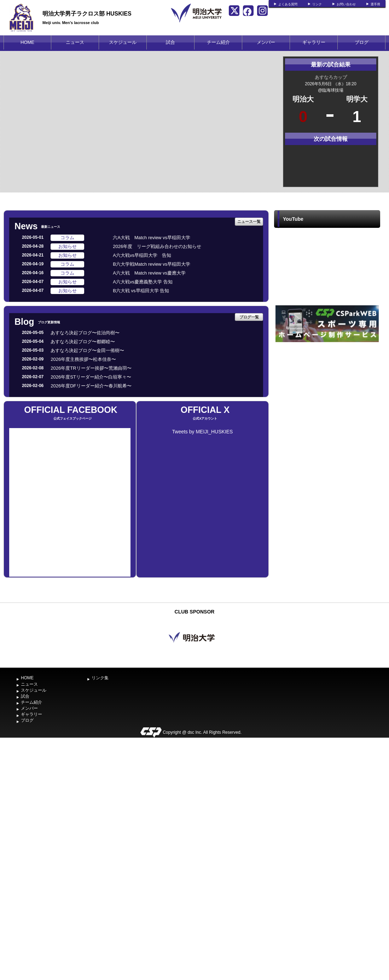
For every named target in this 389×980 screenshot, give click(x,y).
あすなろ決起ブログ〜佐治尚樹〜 (85, 333)
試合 (170, 42)
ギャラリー (314, 42)
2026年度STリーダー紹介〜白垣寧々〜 (91, 377)
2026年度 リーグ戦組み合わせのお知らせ (157, 246)
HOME (27, 42)
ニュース (75, 42)
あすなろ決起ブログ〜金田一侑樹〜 (87, 350)
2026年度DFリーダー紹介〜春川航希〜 (91, 386)
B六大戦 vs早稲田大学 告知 (141, 291)
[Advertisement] (327, 397)
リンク (317, 4)
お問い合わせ (346, 4)
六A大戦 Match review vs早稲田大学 (152, 238)
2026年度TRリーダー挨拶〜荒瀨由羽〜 (91, 368)
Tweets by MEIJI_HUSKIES (203, 432)
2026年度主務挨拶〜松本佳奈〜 (83, 359)
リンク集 (100, 678)
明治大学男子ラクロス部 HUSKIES (87, 14)
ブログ (362, 42)
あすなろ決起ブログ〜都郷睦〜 (83, 342)
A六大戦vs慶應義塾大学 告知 (143, 282)
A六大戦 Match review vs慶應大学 (149, 273)
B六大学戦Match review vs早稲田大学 (152, 264)
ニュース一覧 (249, 221)
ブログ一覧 (249, 317)
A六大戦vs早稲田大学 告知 (142, 255)
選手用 (375, 4)
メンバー (266, 42)
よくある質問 (288, 4)
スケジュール (123, 42)
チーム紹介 (218, 42)
